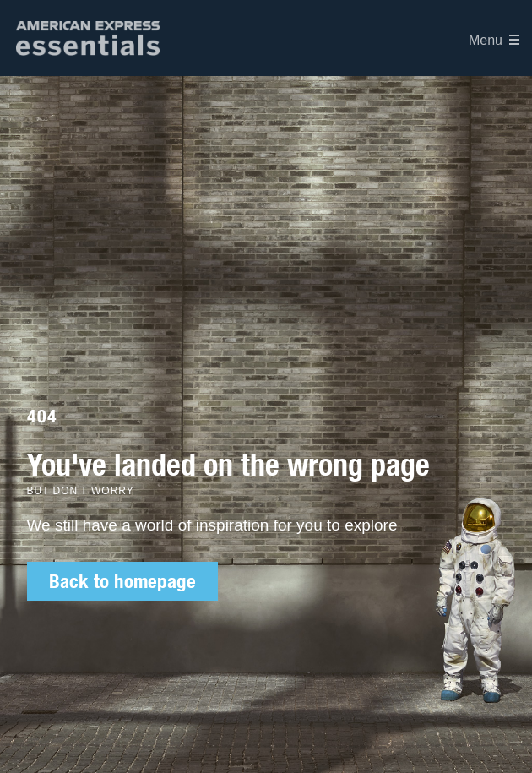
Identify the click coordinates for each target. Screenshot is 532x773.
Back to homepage (122, 581)
